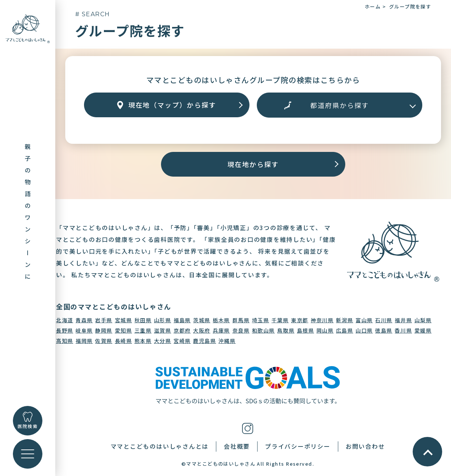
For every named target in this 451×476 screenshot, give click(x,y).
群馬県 (241, 320)
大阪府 (202, 330)
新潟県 (345, 320)
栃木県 (221, 320)
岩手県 (104, 320)
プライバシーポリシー (298, 446)
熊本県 (143, 341)
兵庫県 (221, 330)
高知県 (65, 341)
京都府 (182, 330)
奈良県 (241, 330)
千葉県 (280, 320)
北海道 (65, 320)
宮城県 (124, 320)
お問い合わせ (365, 446)
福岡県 (84, 341)
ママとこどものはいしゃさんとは (160, 446)
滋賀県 (163, 330)
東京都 (300, 320)
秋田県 (143, 320)
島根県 (306, 330)
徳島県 (384, 330)
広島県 (345, 330)
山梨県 (423, 320)
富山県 (364, 320)
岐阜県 (84, 330)
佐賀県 (104, 341)
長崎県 (124, 341)
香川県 (403, 330)
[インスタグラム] (248, 427)
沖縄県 (227, 341)
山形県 (163, 320)
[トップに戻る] (28, 28)
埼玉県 (261, 320)
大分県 (163, 341)
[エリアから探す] (340, 105)
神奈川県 (322, 320)
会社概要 (237, 446)
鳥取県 (286, 330)
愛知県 (124, 330)
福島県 (182, 320)
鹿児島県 (204, 341)
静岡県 (104, 330)
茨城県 (202, 320)
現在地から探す (253, 164)
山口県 (364, 330)
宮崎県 (182, 341)
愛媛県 (423, 330)
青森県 (84, 320)
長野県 (65, 330)
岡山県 (325, 330)
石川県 (384, 320)
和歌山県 (263, 330)
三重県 (143, 330)
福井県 (403, 320)
